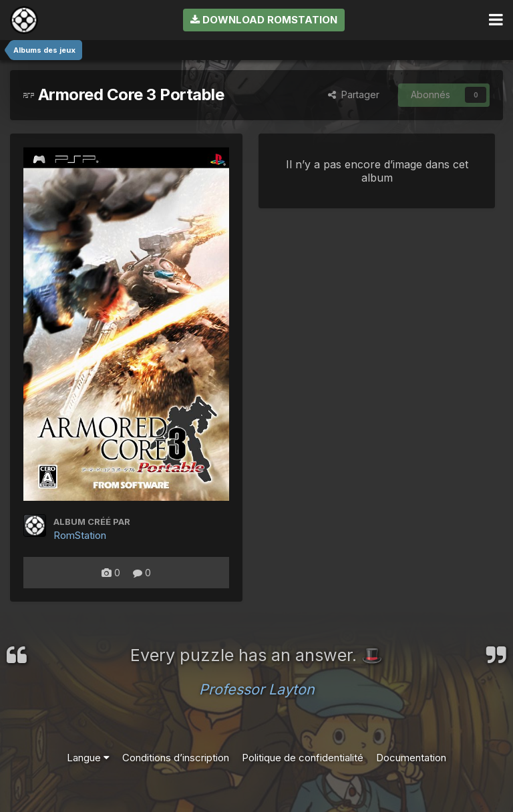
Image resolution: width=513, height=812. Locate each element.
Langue (88, 758)
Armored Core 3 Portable (124, 94)
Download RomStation (264, 20)
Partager (354, 94)
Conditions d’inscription (176, 758)
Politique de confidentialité (303, 758)
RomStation (80, 535)
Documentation (411, 758)
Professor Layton (257, 689)
